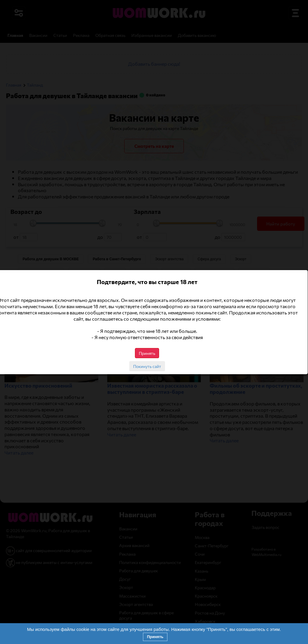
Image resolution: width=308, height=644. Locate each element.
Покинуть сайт (154, 366)
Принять (155, 637)
